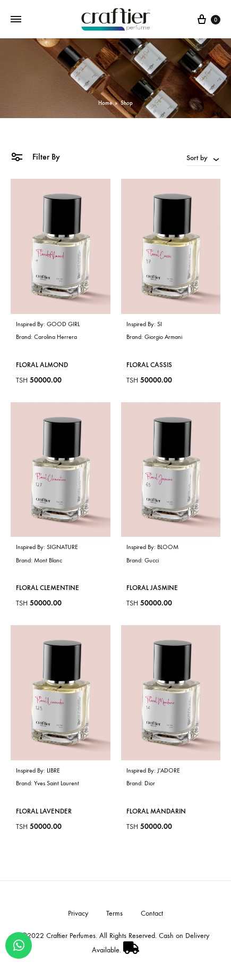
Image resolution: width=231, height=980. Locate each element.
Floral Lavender (44, 811)
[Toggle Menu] (16, 20)
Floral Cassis (149, 365)
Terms (114, 913)
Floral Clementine (48, 588)
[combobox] (203, 157)
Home (105, 103)
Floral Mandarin (156, 811)
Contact (152, 913)
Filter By (35, 156)
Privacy (78, 913)
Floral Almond (42, 365)
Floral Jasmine (152, 588)
